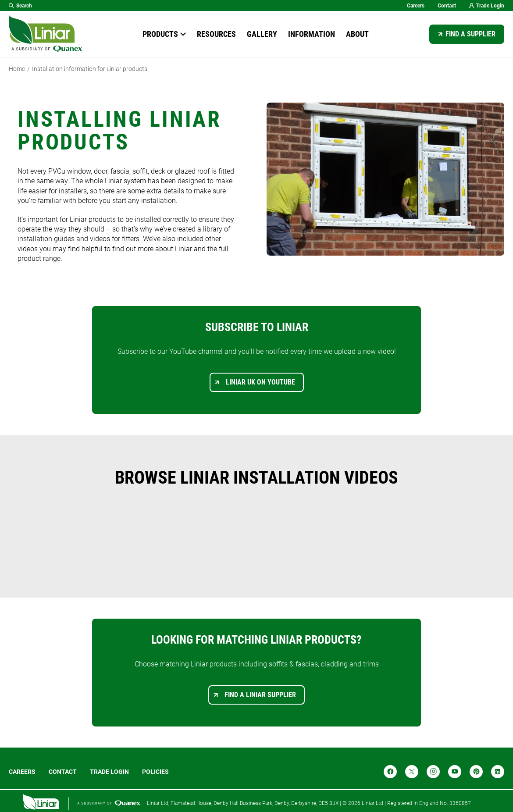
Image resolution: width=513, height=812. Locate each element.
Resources (216, 34)
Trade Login (487, 6)
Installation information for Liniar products (90, 69)
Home (17, 69)
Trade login (109, 772)
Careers (416, 6)
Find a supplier (470, 34)
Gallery (262, 34)
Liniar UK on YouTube (260, 382)
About (357, 34)
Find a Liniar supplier (260, 695)
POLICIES (155, 772)
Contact (447, 6)
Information (312, 34)
